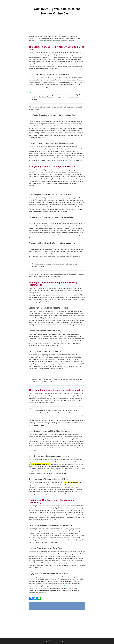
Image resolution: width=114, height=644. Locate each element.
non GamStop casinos (65, 586)
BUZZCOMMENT (55, 641)
